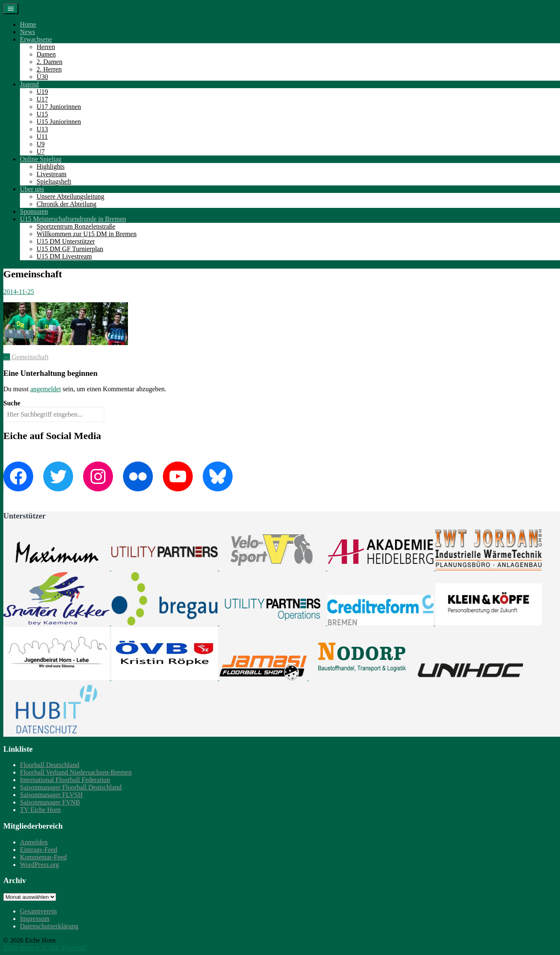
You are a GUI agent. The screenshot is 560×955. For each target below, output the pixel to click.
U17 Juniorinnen (59, 107)
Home (28, 24)
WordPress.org (39, 865)
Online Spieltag (41, 159)
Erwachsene (36, 39)
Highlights (51, 167)
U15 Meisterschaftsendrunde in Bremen (73, 219)
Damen (46, 54)
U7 (41, 152)
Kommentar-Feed (43, 857)
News (27, 32)
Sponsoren (34, 211)
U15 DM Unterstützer (66, 241)
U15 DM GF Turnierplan (70, 249)
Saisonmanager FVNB (50, 802)
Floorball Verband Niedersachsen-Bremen (76, 772)
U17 (42, 99)
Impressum (35, 919)
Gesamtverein (38, 911)
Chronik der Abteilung (66, 204)
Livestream (52, 174)
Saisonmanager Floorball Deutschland (71, 787)
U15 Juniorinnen (59, 122)
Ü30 (42, 77)
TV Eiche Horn (40, 810)
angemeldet (46, 389)
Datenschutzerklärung (49, 926)
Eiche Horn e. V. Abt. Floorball (45, 948)
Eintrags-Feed (39, 850)
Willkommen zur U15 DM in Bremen (87, 234)
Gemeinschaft (26, 357)
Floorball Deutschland (50, 765)
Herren (46, 47)
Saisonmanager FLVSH (51, 795)
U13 (42, 129)
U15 (42, 114)
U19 (42, 92)
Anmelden (34, 842)
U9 (41, 144)
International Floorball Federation (65, 780)
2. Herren (49, 69)
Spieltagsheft (54, 181)
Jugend (29, 84)
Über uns (32, 189)
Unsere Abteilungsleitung (70, 196)
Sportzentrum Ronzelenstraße (76, 226)
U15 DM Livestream (64, 256)
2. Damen (49, 62)
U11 (42, 137)
